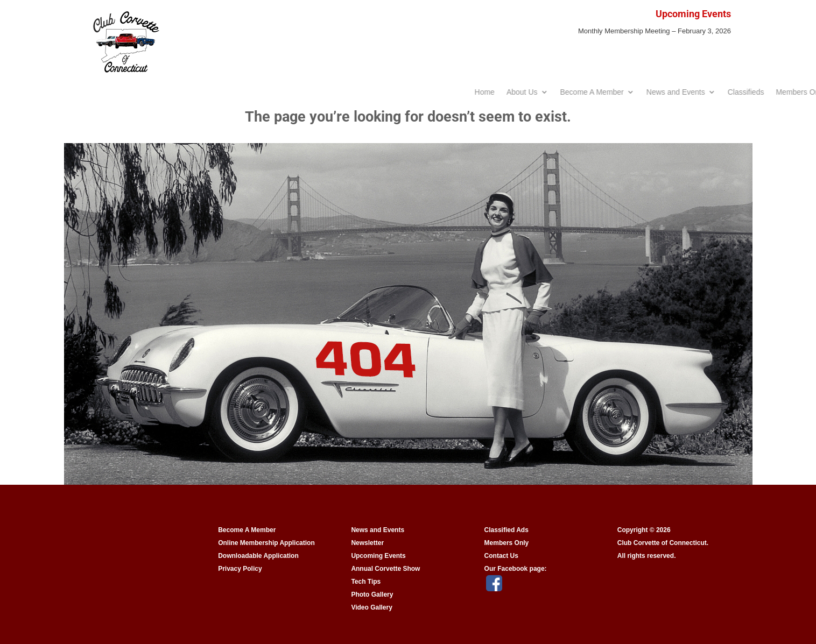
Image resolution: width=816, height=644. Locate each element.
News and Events (378, 530)
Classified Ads (507, 530)
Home (590, 92)
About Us (627, 92)
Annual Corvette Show (385, 569)
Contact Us (501, 556)
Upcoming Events (378, 556)
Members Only (507, 543)
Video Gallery (371, 607)
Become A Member (697, 92)
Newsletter (367, 543)
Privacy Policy (240, 569)
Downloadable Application (258, 556)
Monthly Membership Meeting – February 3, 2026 (655, 31)
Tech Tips (366, 582)
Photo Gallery (372, 595)
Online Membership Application (266, 543)
